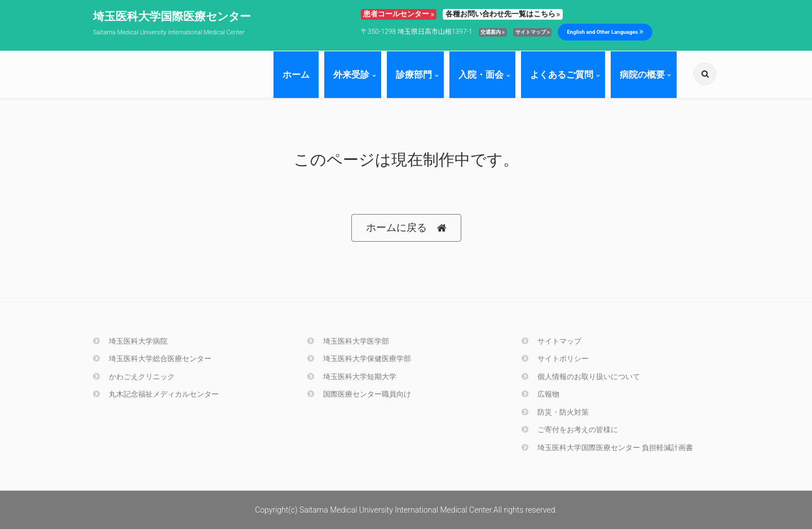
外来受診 (351, 75)
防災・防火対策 (555, 412)
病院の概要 (642, 75)
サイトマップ (533, 32)
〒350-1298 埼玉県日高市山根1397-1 (417, 32)
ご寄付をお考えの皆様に (570, 430)
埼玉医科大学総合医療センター (152, 359)
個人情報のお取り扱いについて (581, 377)
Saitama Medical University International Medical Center (169, 32)
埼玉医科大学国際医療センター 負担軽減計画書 (607, 448)
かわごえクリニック (134, 377)
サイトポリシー (555, 359)
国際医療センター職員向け (359, 394)
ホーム (296, 75)
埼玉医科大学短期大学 (352, 377)
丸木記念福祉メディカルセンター (156, 394)
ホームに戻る (406, 228)
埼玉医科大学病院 (130, 341)
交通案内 (493, 32)
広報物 (540, 394)
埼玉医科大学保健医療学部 (359, 359)
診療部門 (414, 75)
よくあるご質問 (562, 75)
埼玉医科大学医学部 (348, 341)
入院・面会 (481, 75)
